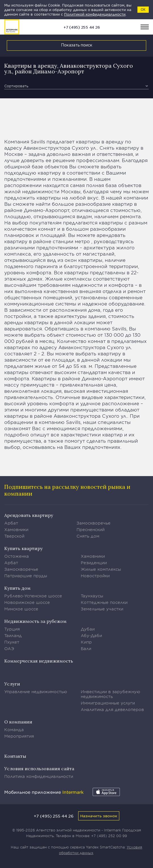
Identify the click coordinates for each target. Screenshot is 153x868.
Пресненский (91, 529)
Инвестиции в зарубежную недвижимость (110, 694)
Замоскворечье (93, 523)
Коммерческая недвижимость (39, 661)
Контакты (15, 756)
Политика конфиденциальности (39, 776)
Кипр (86, 642)
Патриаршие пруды (26, 576)
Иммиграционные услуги (108, 703)
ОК (143, 10)
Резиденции (94, 563)
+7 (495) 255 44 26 (82, 27)
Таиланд (13, 635)
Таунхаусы (92, 596)
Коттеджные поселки (104, 602)
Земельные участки (102, 609)
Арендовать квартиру (29, 515)
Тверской (14, 536)
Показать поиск (77, 45)
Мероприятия (19, 736)
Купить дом (17, 588)
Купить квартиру (23, 548)
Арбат (11, 523)
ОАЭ (9, 649)
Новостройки (95, 576)
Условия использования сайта (39, 769)
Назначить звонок (99, 816)
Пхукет (12, 642)
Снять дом (88, 536)
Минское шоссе (21, 609)
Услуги (12, 684)
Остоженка (17, 556)
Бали (86, 649)
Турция (12, 629)
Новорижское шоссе (27, 602)
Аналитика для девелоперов (112, 709)
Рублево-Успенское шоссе (33, 596)
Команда (14, 730)
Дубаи (88, 629)
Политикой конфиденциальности (95, 14)
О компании (18, 722)
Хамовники (16, 529)
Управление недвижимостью (36, 692)
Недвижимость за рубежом (35, 621)
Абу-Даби (91, 635)
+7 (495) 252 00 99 (109, 836)
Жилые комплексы (101, 569)
